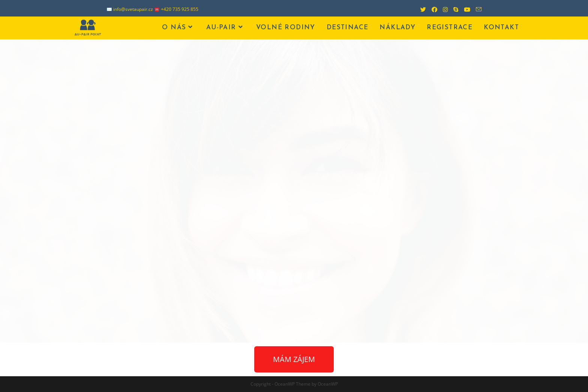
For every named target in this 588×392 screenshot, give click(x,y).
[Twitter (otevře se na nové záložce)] (420, 9)
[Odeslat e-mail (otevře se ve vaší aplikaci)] (476, 9)
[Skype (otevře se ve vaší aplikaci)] (453, 9)
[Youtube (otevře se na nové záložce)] (464, 9)
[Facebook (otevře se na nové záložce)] (432, 9)
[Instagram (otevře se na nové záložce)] (442, 9)
